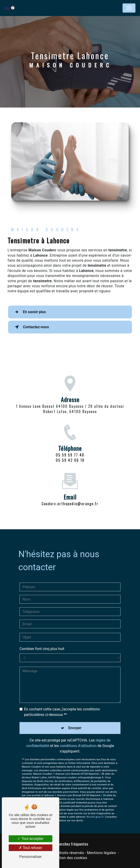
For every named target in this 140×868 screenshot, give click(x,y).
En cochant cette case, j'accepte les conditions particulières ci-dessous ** (62, 705)
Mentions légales (101, 853)
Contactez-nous (31, 327)
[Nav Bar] (129, 8)
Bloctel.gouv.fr (95, 810)
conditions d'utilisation (78, 739)
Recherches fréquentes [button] (70, 844)
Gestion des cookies (70, 858)
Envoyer (75, 721)
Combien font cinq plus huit (42, 642)
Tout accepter (30, 839)
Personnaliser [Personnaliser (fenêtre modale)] (31, 857)
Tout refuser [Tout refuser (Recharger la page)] (31, 848)
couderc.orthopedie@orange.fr (70, 497)
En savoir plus (29, 312)
